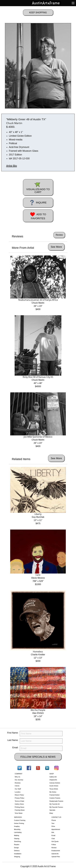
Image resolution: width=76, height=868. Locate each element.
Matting (17, 835)
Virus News (19, 813)
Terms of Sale (19, 801)
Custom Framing (20, 820)
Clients (17, 786)
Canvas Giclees (55, 783)
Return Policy (19, 795)
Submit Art (55, 854)
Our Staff (18, 789)
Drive (53, 826)
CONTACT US (56, 817)
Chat (53, 838)
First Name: (13, 733)
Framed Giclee (54, 795)
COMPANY (19, 774)
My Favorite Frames (56, 807)
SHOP (52, 774)
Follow (54, 845)
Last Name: (13, 740)
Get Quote (55, 841)
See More (56, 247)
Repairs (17, 845)
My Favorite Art (55, 804)
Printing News (19, 807)
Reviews (18, 783)
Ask (53, 832)
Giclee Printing (19, 823)
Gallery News (19, 804)
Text (53, 823)
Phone (54, 820)
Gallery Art (53, 777)
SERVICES (18, 817)
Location (18, 792)
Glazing (17, 838)
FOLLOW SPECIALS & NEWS (38, 757)
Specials (52, 810)
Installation (18, 854)
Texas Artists (54, 789)
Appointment (56, 829)
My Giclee (53, 792)
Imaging (17, 826)
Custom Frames (55, 798)
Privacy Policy (19, 798)
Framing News (20, 810)
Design (16, 848)
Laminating (18, 832)
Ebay (51, 813)
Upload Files (56, 857)
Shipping (17, 857)
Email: (15, 748)
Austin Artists (54, 786)
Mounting (17, 829)
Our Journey (19, 780)
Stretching (18, 841)
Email (53, 835)
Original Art (53, 780)
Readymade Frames (56, 801)
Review (54, 848)
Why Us (17, 777)
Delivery (17, 851)
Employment (56, 851)
